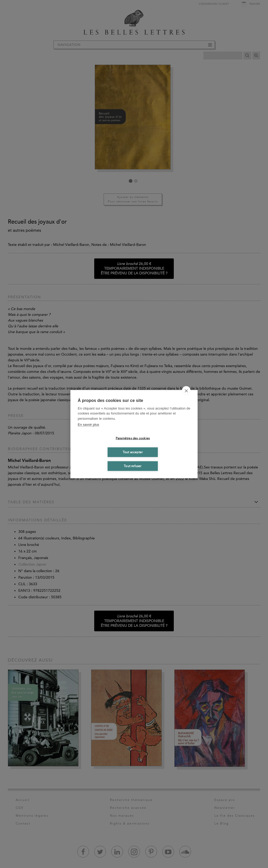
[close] (186, 390)
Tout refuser (133, 466)
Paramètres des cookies (133, 438)
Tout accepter (133, 452)
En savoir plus (88, 425)
